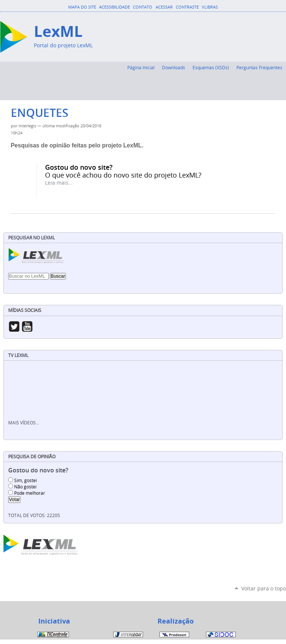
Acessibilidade (115, 7)
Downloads (174, 67)
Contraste (187, 7)
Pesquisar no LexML (31, 238)
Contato (143, 7)
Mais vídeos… (24, 423)
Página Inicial (141, 67)
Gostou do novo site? (79, 167)
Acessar (164, 7)
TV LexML (18, 355)
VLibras (210, 7)
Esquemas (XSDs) (211, 67)
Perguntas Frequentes (259, 67)
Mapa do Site (82, 7)
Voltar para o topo (264, 588)
